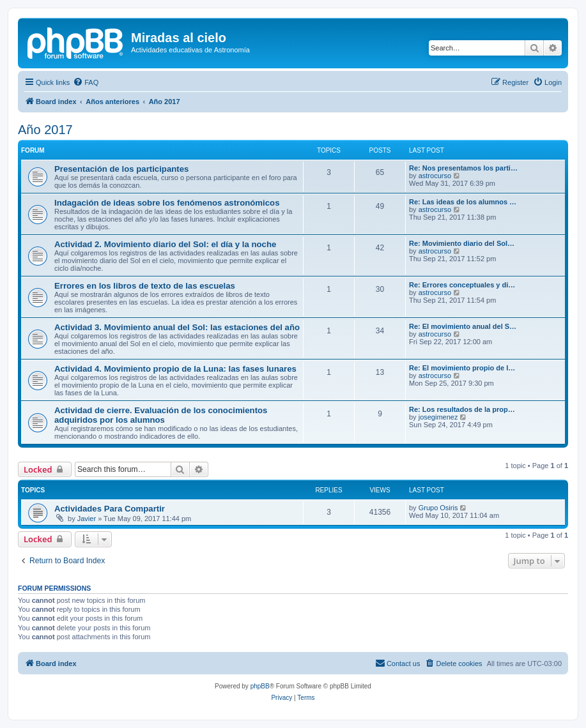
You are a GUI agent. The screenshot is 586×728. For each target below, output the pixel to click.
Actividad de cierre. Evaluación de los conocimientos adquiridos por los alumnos (161, 415)
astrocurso (435, 176)
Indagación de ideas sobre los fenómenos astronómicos (167, 203)
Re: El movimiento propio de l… (462, 368)
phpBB (260, 686)
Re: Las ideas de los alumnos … (463, 202)
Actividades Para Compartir (110, 509)
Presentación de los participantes (121, 169)
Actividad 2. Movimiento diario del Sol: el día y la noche (165, 244)
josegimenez (438, 417)
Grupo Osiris (438, 508)
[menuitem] (86, 82)
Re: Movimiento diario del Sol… (462, 243)
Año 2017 (45, 130)
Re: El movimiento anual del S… (463, 326)
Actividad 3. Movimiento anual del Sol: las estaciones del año (177, 327)
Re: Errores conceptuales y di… (462, 285)
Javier (87, 519)
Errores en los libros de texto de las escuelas (145, 286)
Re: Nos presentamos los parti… (463, 168)
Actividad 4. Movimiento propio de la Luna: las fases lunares (175, 369)
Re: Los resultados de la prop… (462, 409)
